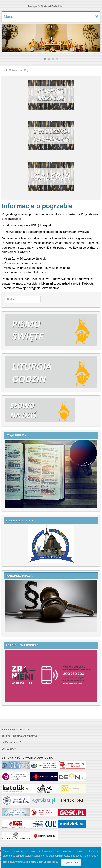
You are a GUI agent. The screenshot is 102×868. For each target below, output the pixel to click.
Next (97, 37)
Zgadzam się (71, 862)
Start (4, 70)
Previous (5, 37)
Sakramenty (16, 70)
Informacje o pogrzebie (37, 206)
